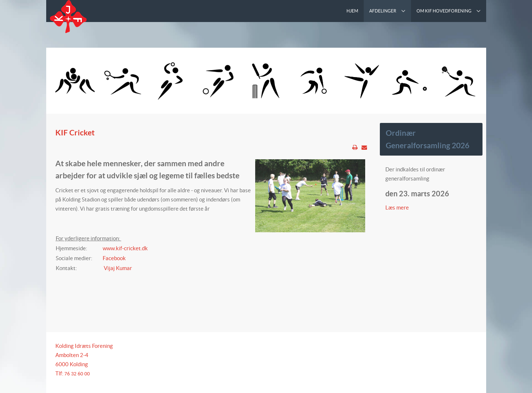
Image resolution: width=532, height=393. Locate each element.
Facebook (114, 258)
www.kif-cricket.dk (125, 248)
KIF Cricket (75, 132)
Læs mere (398, 208)
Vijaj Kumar (117, 268)
